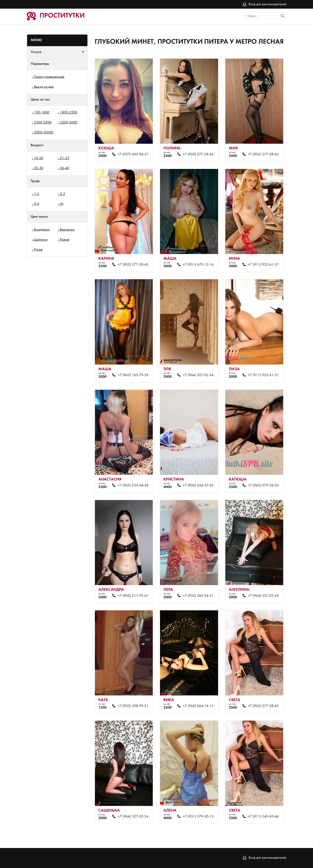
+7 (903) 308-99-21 (133, 706)
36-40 (65, 168)
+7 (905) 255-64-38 (133, 486)
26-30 (39, 168)
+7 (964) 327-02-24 (198, 375)
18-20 (39, 158)
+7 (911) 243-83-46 (263, 817)
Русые (38, 250)
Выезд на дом (44, 87)
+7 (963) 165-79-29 (133, 375)
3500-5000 (69, 123)
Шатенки (41, 240)
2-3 (62, 194)
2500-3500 (43, 123)
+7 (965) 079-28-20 (263, 486)
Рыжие (65, 240)
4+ (62, 204)
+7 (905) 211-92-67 (133, 596)
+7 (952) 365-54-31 (198, 596)
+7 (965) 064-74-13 (198, 706)
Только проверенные (49, 77)
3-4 (37, 204)
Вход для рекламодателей (267, 4)
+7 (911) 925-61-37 (263, 265)
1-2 (37, 194)
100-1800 (42, 113)
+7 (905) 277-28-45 (198, 154)
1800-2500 (69, 113)
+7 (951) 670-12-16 (198, 265)
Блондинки (42, 230)
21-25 (65, 158)
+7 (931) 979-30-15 (198, 817)
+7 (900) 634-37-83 (198, 486)
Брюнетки (67, 230)
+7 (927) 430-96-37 (133, 154)
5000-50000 (44, 133)
